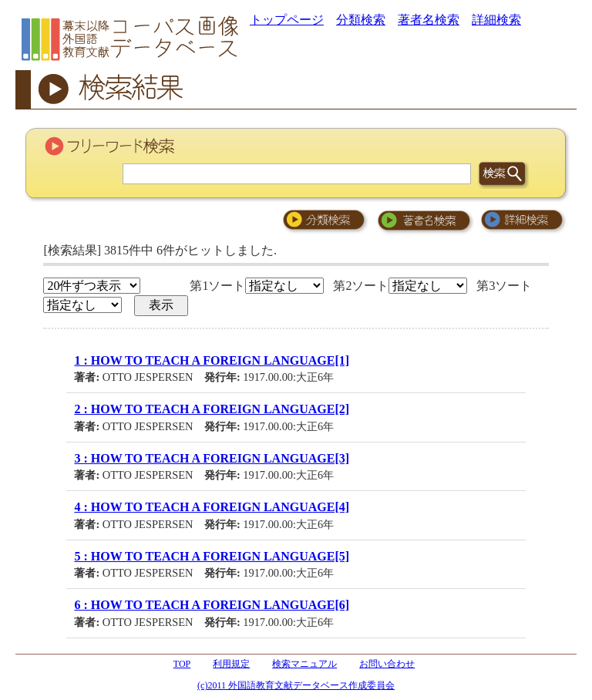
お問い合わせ (387, 664)
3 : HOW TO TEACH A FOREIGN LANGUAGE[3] (212, 458)
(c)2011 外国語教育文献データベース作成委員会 (296, 685)
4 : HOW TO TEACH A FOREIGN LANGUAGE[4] (212, 507)
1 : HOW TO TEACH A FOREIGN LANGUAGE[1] (212, 360)
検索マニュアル (304, 664)
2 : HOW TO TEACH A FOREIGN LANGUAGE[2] (212, 409)
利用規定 (231, 664)
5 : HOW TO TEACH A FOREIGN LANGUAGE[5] (212, 556)
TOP (182, 664)
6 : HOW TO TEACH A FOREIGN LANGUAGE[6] (212, 605)
